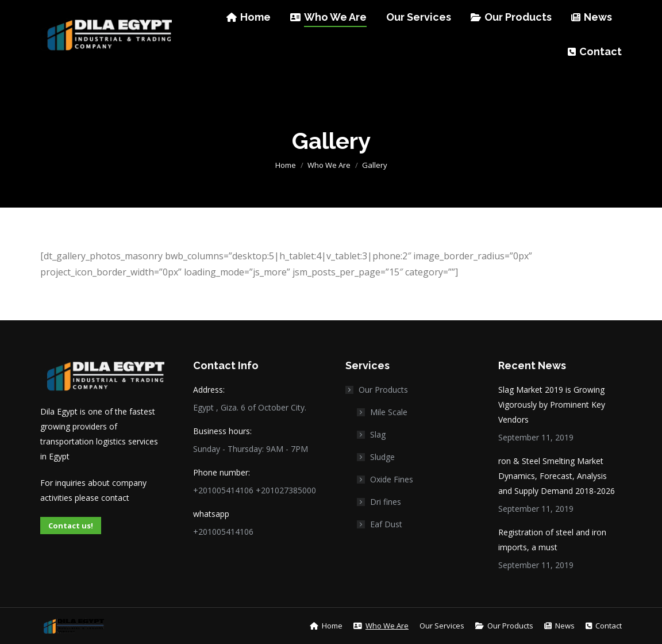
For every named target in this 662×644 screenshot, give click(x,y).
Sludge (382, 457)
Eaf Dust (386, 524)
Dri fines (386, 502)
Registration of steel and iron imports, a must (552, 540)
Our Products (378, 390)
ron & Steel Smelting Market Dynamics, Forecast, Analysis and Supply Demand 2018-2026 (557, 476)
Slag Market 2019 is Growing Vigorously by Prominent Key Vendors (552, 405)
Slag (378, 434)
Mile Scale (389, 412)
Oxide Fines (392, 479)
